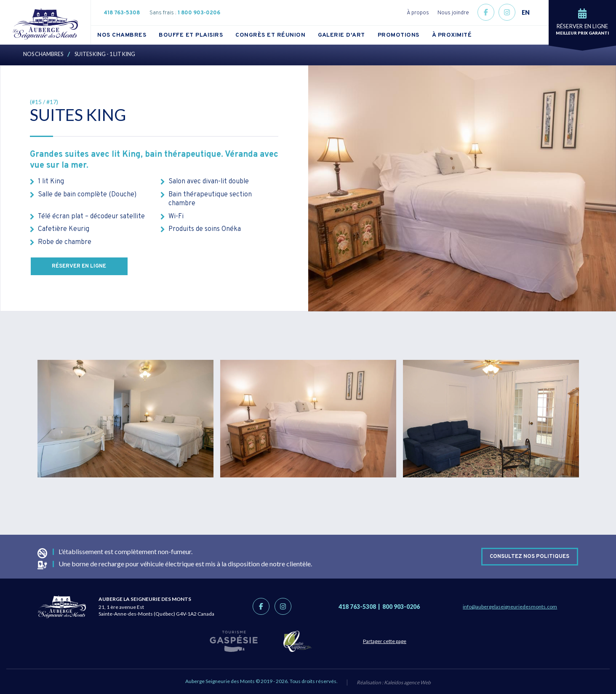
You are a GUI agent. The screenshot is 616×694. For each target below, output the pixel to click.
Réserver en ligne (79, 266)
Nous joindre (453, 13)
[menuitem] (128, 35)
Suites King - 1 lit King (105, 54)
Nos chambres (122, 35)
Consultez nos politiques (529, 556)
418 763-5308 (122, 13)
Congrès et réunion (270, 35)
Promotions (399, 35)
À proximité (452, 35)
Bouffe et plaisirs (191, 35)
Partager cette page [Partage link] (391, 641)
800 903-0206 (401, 607)
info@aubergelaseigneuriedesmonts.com (510, 607)
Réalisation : (394, 683)
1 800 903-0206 (199, 13)
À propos (418, 13)
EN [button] (526, 12)
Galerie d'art (341, 35)
